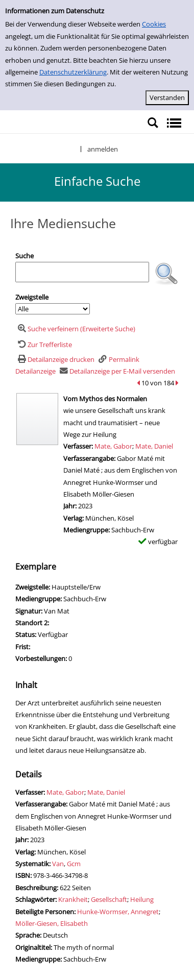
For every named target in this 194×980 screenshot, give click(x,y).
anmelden (103, 149)
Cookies (154, 24)
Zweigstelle (32, 297)
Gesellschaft (109, 899)
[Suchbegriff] (82, 272)
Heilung (142, 899)
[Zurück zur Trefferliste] (44, 345)
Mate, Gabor (113, 446)
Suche (25, 256)
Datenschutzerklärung (73, 72)
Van (58, 864)
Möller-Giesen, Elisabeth (52, 923)
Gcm (74, 864)
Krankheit (73, 899)
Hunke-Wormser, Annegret (118, 912)
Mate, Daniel (154, 446)
